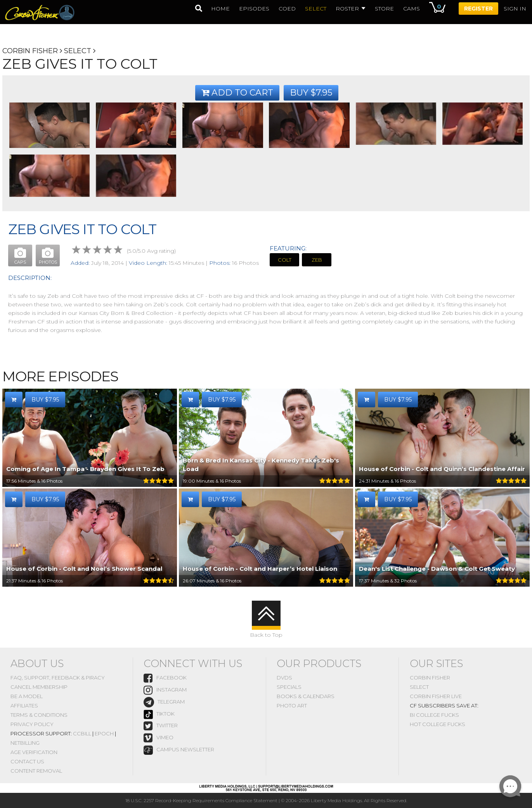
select (316, 9)
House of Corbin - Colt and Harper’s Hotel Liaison (260, 569)
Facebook (165, 678)
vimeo (159, 738)
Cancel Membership (39, 687)
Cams (412, 9)
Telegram (164, 702)
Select (78, 51)
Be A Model (27, 696)
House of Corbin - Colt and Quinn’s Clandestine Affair (442, 469)
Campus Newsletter (179, 750)
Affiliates (24, 705)
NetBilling (25, 743)
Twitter (161, 726)
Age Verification (34, 752)
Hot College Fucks (438, 724)
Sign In (515, 9)
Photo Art (292, 705)
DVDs (284, 678)
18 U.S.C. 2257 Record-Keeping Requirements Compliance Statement (201, 800)
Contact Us (27, 761)
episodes (254, 9)
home (220, 9)
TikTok (159, 714)
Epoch (104, 733)
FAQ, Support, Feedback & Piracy (58, 678)
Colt (285, 260)
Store (384, 9)
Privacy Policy (32, 724)
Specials (289, 687)
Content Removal (36, 771)
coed (287, 9)
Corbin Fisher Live (436, 696)
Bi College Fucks (434, 715)
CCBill (82, 733)
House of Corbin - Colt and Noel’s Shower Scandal (84, 569)
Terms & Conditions (39, 715)
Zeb (317, 260)
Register (478, 9)
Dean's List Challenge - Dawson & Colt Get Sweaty (437, 569)
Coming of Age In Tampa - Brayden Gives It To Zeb (85, 469)
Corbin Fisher (30, 51)
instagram (165, 690)
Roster (351, 9)
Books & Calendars (306, 696)
